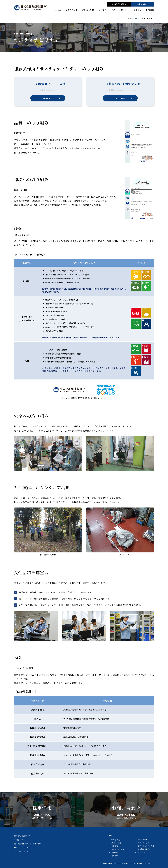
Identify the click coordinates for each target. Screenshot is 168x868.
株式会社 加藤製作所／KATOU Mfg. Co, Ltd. (30, 8)
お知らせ (137, 10)
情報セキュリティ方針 (146, 846)
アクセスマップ (143, 843)
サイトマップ (143, 852)
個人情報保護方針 (144, 849)
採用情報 (150, 10)
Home (58, 10)
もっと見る (48, 98)
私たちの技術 (72, 10)
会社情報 (103, 10)
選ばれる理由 (88, 10)
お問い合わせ (142, 4)
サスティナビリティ (120, 10)
